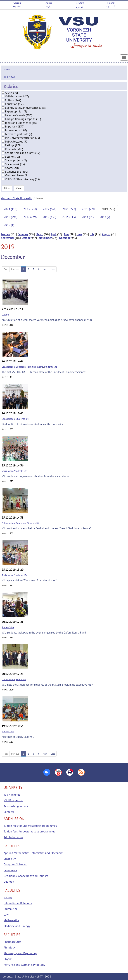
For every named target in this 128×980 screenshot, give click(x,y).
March (39, 234)
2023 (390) (30, 209)
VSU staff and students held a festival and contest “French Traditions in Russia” (46, 528)
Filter (7, 188)
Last (53, 269)
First (6, 269)
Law (6, 914)
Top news (9, 77)
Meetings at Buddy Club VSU (18, 737)
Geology (9, 882)
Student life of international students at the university (32, 424)
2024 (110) (10, 209)
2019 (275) (108, 209)
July (92, 234)
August (106, 234)
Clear (19, 188)
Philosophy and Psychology (20, 953)
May (67, 234)
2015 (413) (69, 217)
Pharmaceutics (12, 942)
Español (17, 7)
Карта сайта (111, 7)
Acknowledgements (16, 806)
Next (45, 269)
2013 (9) (105, 217)
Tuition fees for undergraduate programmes (30, 826)
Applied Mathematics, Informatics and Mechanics (34, 853)
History (8, 897)
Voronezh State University (16, 198)
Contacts (9, 812)
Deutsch (80, 3)
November (45, 238)
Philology (10, 947)
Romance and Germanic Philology (24, 965)
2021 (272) (69, 209)
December (65, 238)
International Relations (18, 903)
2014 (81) (88, 217)
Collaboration (8, 367)
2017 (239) (30, 217)
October (27, 238)
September (8, 238)
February (23, 234)
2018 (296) (10, 217)
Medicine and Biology (17, 926)
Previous (15, 269)
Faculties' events (35, 367)
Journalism (10, 909)
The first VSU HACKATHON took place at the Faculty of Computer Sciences (44, 372)
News (7, 69)
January (5, 234)
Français (111, 3)
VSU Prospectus (13, 800)
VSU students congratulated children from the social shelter (36, 476)
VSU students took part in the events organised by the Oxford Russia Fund (44, 633)
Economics (10, 870)
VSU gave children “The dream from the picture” (29, 580)
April (54, 234)
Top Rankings (12, 794)
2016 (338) (49, 217)
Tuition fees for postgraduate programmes (29, 831)
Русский (17, 3)
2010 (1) (9, 225)
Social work (7, 471)
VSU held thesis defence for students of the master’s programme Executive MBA (47, 685)
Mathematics (11, 920)
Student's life (51, 367)
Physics (8, 959)
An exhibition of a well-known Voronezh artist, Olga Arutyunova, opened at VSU (47, 320)
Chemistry (10, 859)
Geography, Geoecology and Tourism (26, 876)
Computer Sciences (15, 864)
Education (21, 367)
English (48, 3)
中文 (48, 7)
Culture (5, 315)
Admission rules (13, 837)
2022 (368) (50, 209)
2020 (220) (89, 209)
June (79, 234)
